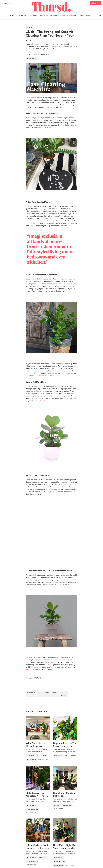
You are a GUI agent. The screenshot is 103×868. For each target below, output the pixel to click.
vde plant (40, 693)
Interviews (72, 16)
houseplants (31, 692)
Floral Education (32, 756)
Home (11, 16)
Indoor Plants (31, 58)
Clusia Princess (31, 98)
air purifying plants (64, 694)
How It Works (58, 865)
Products (34, 16)
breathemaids (31, 670)
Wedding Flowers (57, 16)
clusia (47, 692)
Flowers (44, 756)
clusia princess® (55, 693)
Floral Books (43, 858)
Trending (44, 16)
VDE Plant (50, 662)
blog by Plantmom (60, 487)
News (81, 16)
